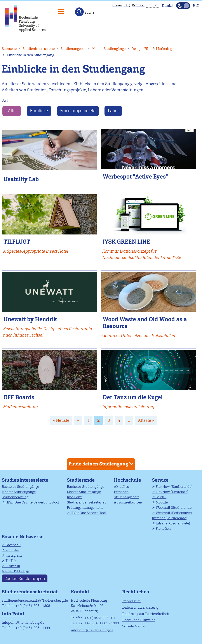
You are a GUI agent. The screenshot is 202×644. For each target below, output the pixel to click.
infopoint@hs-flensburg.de (23, 622)
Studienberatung (15, 497)
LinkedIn (13, 566)
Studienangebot (73, 49)
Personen (121, 492)
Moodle (162, 502)
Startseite (9, 49)
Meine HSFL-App (15, 571)
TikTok (11, 561)
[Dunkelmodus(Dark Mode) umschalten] (183, 6)
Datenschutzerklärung (140, 607)
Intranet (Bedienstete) (173, 523)
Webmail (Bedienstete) (174, 513)
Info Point (75, 497)
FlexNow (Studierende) (174, 487)
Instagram (14, 555)
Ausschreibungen (128, 502)
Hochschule (127, 480)
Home (117, 5)
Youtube (12, 550)
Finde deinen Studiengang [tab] (102, 464)
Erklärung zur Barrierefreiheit (146, 614)
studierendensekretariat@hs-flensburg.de (35, 600)
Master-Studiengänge (109, 49)
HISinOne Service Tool (88, 513)
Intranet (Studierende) (170, 518)
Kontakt (138, 5)
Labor (113, 111)
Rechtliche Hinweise (139, 620)
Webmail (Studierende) (174, 508)
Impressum (131, 601)
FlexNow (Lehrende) (172, 492)
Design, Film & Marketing (152, 49)
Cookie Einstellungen (25, 579)
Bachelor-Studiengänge (20, 487)
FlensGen (163, 529)
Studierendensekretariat (86, 502)
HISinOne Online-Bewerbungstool (32, 502)
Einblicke (39, 111)
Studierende (81, 480)
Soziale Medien (134, 626)
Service (160, 480)
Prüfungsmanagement (85, 508)
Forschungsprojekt (78, 111)
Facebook (13, 545)
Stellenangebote (127, 497)
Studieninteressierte (39, 49)
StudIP (161, 497)
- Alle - (12, 111)
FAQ (127, 5)
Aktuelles (121, 487)
